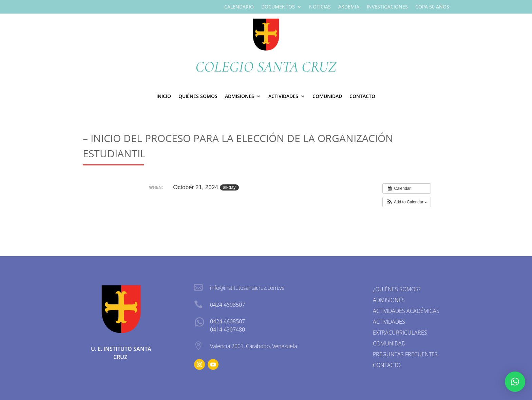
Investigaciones (387, 7)
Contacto (362, 97)
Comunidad (327, 97)
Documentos (278, 7)
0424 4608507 (227, 321)
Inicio (164, 97)
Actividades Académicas (406, 311)
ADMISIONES (240, 97)
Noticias (320, 7)
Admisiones (389, 300)
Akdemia (349, 7)
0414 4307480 (227, 329)
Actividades (283, 97)
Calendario (239, 7)
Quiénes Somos (198, 97)
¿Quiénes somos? (397, 289)
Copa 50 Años (432, 7)
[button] (407, 202)
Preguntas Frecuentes (405, 354)
